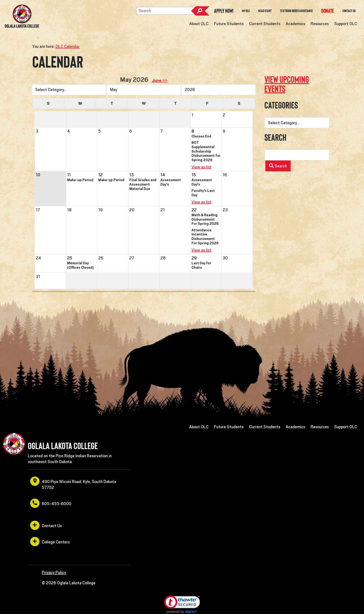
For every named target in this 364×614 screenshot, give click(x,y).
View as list (201, 167)
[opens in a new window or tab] (328, 11)
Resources (320, 24)
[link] (182, 605)
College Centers (50, 542)
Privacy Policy (54, 572)
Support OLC (346, 24)
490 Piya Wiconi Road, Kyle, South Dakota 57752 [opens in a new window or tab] (73, 483)
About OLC (199, 24)
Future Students (229, 24)
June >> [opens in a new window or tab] (160, 80)
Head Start (265, 11)
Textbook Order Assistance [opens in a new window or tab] (296, 11)
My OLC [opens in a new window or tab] (246, 11)
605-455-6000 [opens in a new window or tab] (51, 503)
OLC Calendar (68, 46)
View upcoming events (287, 84)
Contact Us (349, 11)
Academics (295, 24)
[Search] (166, 11)
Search (200, 11)
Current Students (265, 24)
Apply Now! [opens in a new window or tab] (224, 11)
